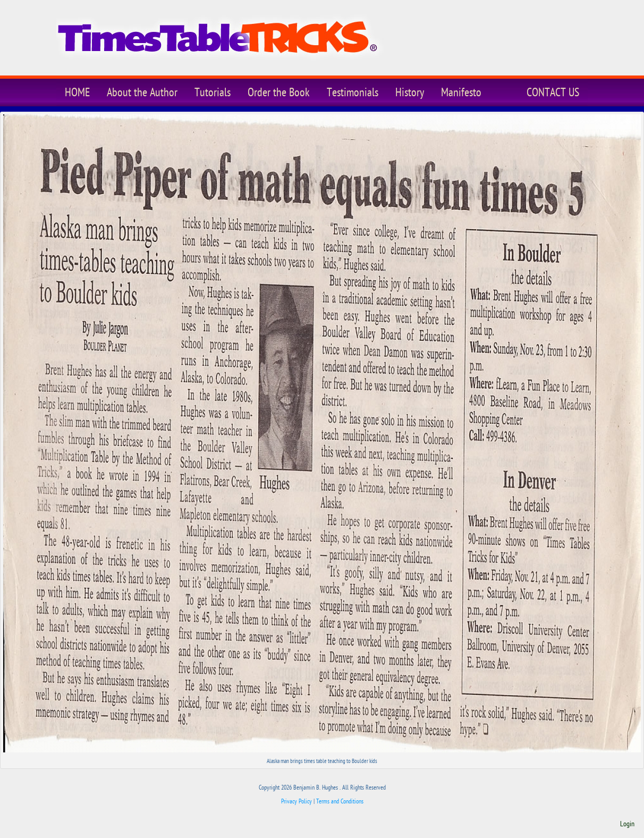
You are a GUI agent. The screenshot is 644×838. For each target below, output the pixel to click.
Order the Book (279, 93)
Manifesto (461, 93)
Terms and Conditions (340, 801)
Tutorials (213, 93)
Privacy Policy (296, 801)
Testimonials (353, 93)
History (410, 93)
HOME (77, 93)
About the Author (142, 93)
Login (627, 824)
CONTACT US (553, 93)
